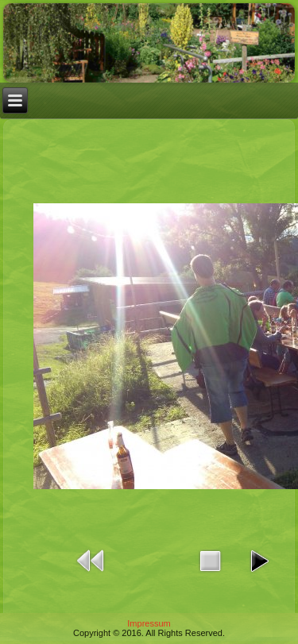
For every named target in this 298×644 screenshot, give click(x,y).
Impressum (149, 623)
